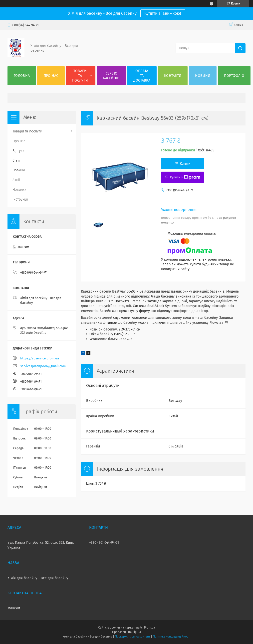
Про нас (51, 76)
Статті (17, 161)
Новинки (19, 190)
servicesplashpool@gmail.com (43, 366)
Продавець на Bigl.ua (126, 632)
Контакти (173, 76)
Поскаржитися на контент (132, 637)
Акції (16, 180)
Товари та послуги (80, 76)
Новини (203, 76)
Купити (185, 163)
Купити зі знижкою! (163, 13)
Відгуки (18, 151)
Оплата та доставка (142, 76)
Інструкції (20, 199)
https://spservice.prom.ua (40, 358)
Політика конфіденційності (172, 637)
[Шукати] (240, 48)
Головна (22, 76)
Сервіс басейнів (111, 76)
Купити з (185, 177)
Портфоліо (234, 76)
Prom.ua (149, 628)
